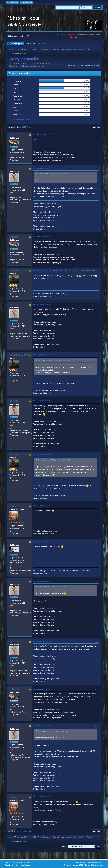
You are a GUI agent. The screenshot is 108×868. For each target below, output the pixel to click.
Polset (13, 542)
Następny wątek (92, 65)
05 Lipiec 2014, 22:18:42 (42, 506)
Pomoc (79, 862)
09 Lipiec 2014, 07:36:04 (42, 641)
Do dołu (11, 127)
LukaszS (14, 135)
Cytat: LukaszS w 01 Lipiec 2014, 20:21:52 (54, 174)
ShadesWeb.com (24, 865)
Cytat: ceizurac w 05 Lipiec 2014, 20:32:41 (54, 460)
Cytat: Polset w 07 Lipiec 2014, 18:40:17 (53, 587)
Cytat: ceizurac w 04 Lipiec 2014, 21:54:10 (54, 361)
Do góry (12, 831)
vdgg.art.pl (71, 35)
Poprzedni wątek (76, 65)
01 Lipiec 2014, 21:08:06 (42, 270)
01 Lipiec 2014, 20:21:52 (42, 134)
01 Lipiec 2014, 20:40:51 (42, 168)
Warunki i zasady (88, 862)
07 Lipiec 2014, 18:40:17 (42, 542)
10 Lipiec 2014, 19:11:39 (42, 797)
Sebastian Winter (18, 270)
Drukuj (96, 127)
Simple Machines (24, 862)
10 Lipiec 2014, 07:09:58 (42, 689)
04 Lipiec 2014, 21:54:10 (42, 304)
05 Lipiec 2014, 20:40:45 (42, 454)
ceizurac (14, 168)
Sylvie (89, 49)
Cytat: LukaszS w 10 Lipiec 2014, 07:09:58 (54, 731)
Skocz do (64, 846)
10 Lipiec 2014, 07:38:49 (42, 726)
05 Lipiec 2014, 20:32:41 (42, 401)
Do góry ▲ (99, 862)
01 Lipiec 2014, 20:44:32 (42, 237)
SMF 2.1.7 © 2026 (12, 862)
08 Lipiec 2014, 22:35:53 (42, 581)
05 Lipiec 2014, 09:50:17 (42, 355)
